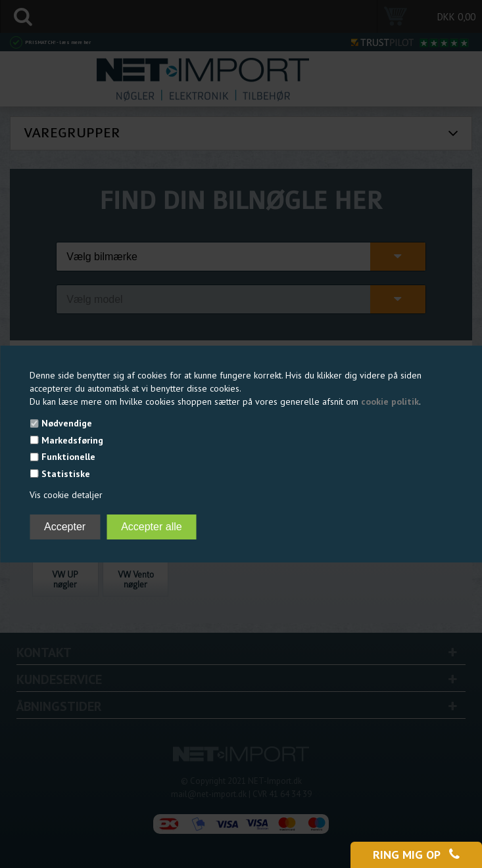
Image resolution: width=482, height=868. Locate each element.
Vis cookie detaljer (66, 495)
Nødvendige (67, 423)
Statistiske (66, 474)
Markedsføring (72, 440)
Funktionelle (68, 457)
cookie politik (390, 401)
